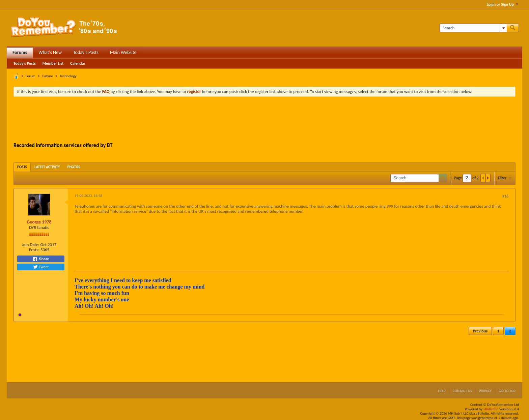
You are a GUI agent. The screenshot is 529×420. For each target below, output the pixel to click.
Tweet (41, 267)
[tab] (22, 167)
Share (41, 259)
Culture (47, 76)
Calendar (78, 63)
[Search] (473, 28)
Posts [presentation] (22, 167)
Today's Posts (86, 52)
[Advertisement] (264, 120)
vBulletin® (491, 409)
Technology (68, 76)
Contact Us (462, 391)
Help (442, 391)
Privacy (485, 391)
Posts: (34, 250)
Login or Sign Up (503, 4)
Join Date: (31, 245)
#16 (505, 196)
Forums (20, 52)
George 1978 (39, 222)
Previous (480, 331)
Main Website (123, 52)
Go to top (507, 391)
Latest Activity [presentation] (47, 167)
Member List (53, 63)
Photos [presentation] (74, 167)
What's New (50, 52)
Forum (31, 76)
